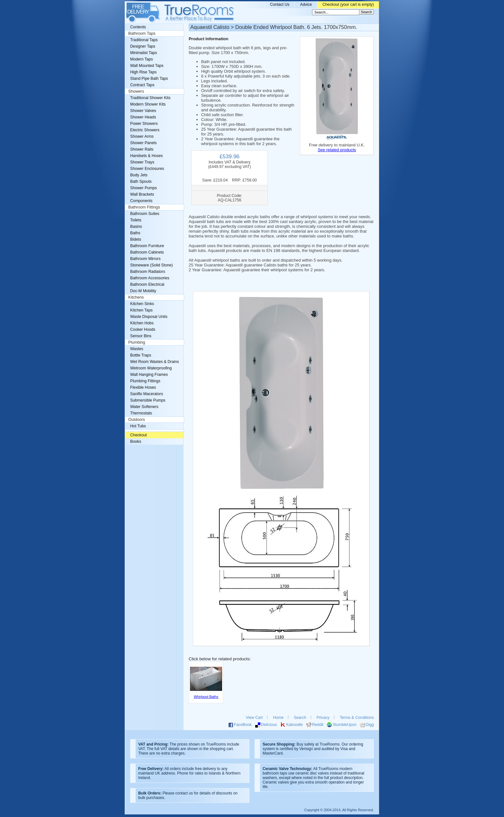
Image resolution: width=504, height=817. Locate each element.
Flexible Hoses (143, 387)
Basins (136, 227)
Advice (306, 5)
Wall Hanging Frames (149, 375)
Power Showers (144, 124)
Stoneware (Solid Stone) (152, 265)
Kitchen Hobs (142, 323)
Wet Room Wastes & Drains (155, 362)
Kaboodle (294, 725)
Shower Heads (143, 117)
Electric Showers (145, 130)
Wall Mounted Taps (147, 66)
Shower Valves (143, 111)
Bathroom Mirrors (145, 259)
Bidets (136, 239)
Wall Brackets (142, 194)
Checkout (139, 435)
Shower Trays (142, 162)
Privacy (323, 718)
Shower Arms (142, 136)
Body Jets (139, 175)
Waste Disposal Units (149, 317)
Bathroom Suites (145, 214)
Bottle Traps (141, 355)
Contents (138, 27)
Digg (370, 725)
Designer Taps (143, 46)
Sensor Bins (141, 336)
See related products (337, 150)
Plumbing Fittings (145, 381)
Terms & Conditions (357, 718)
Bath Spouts (141, 181)
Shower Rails (142, 149)
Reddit (318, 725)
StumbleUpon (345, 725)
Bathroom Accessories (150, 278)
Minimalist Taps (144, 53)
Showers (136, 91)
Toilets (136, 220)
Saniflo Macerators (147, 394)
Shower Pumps (144, 188)
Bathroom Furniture (147, 246)
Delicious (269, 725)
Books (136, 441)
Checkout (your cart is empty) (348, 5)
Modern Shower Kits (148, 104)
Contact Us (280, 5)
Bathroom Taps (142, 33)
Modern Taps (142, 59)
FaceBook (243, 725)
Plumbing (137, 342)
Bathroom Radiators (148, 272)
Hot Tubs (138, 426)
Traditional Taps (144, 40)
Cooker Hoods (143, 330)
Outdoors (137, 420)
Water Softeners (144, 407)
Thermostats (141, 413)
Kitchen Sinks (142, 304)
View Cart (254, 718)
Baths (135, 233)
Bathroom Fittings (144, 207)
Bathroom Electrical (147, 284)
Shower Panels (143, 143)
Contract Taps (142, 85)
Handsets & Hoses (146, 156)
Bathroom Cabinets (147, 252)
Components (141, 201)
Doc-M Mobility (143, 291)
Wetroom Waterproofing (151, 368)
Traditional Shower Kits (150, 98)
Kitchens (136, 297)
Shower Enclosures (147, 169)
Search (300, 718)
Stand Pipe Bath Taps (149, 79)
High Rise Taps (143, 72)
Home (278, 718)
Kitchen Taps (141, 310)
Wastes (137, 349)
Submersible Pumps (148, 400)
